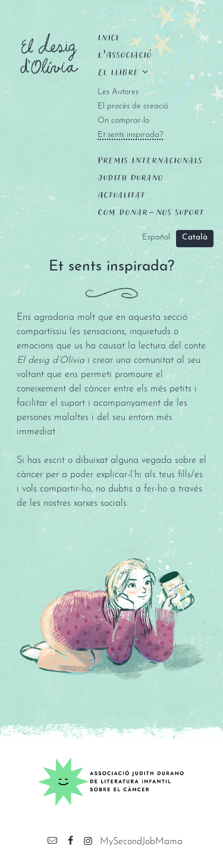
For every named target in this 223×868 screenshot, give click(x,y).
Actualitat (121, 194)
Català (195, 237)
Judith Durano (130, 177)
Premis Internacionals (150, 160)
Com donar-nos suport (151, 211)
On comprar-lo (123, 121)
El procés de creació (133, 106)
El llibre (118, 71)
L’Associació (125, 54)
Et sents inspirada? (130, 135)
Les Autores (118, 92)
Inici (108, 37)
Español (156, 237)
